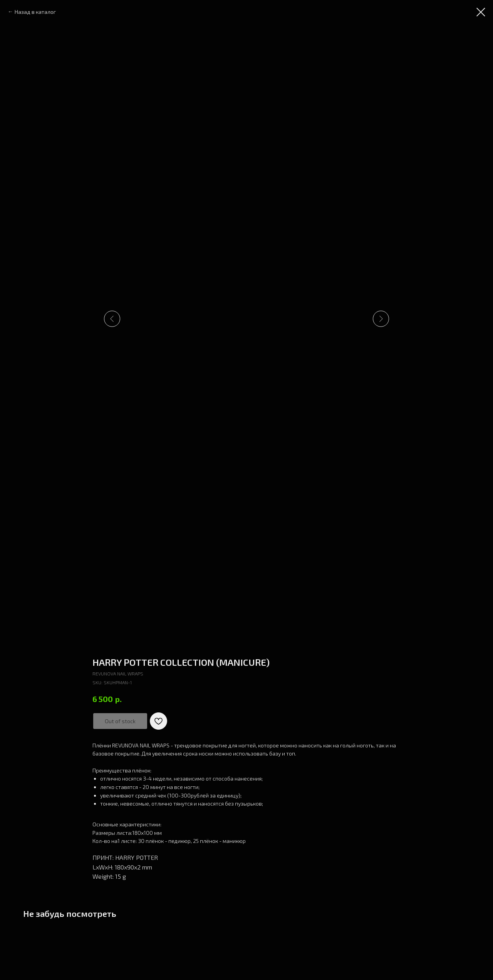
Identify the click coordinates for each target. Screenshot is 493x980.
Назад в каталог (35, 12)
